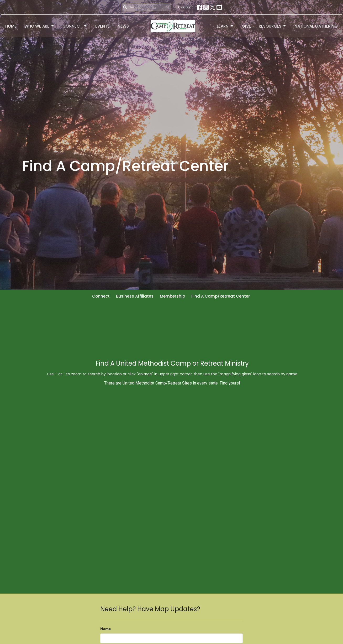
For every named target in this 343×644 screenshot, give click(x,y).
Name (106, 629)
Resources (273, 26)
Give (246, 26)
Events (102, 26)
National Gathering (316, 26)
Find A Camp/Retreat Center (221, 296)
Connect (75, 26)
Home (11, 26)
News (123, 26)
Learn (225, 26)
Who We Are (39, 26)
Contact (185, 7)
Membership (172, 296)
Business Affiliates (135, 296)
